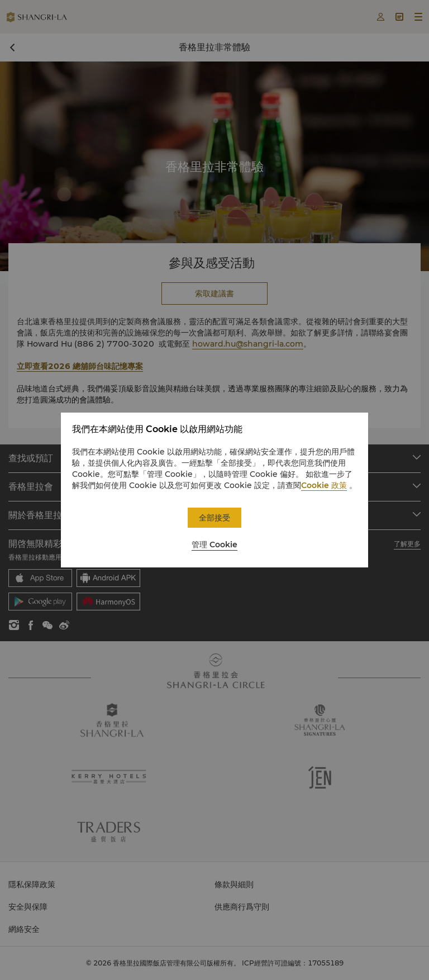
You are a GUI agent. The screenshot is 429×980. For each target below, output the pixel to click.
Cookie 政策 (324, 485)
